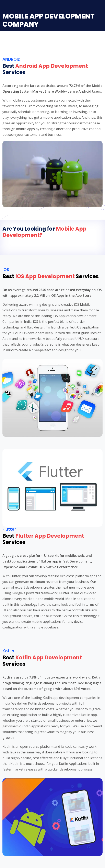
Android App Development (52, 66)
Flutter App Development (50, 536)
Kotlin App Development (49, 658)
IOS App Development (45, 276)
